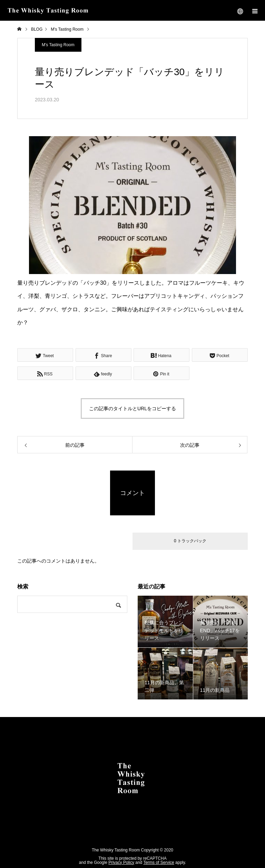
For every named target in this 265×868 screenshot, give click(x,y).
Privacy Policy (121, 862)
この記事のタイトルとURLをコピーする (132, 408)
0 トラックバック (190, 541)
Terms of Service (159, 862)
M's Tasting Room (58, 45)
